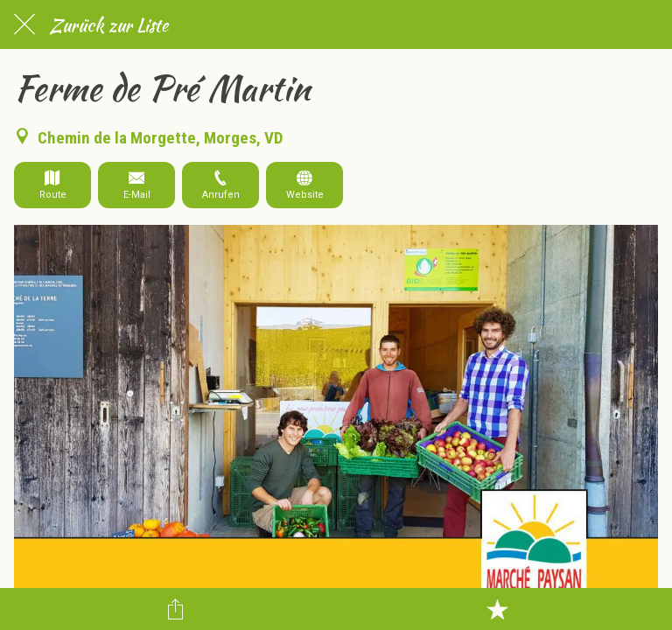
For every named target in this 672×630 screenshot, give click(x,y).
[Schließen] (24, 24)
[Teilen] (175, 609)
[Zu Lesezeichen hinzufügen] (497, 609)
